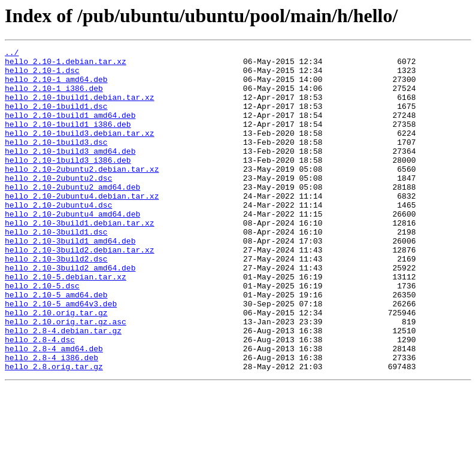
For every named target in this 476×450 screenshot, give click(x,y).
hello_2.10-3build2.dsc (56, 302)
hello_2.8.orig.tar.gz (54, 431)
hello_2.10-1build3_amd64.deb (70, 172)
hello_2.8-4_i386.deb (51, 420)
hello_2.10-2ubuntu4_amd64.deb (72, 248)
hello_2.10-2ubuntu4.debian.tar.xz (82, 226)
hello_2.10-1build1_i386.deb (68, 140)
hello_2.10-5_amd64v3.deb (61, 355)
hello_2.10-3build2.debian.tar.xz (80, 291)
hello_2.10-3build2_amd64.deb (70, 312)
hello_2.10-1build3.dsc (56, 162)
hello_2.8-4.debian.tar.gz (63, 388)
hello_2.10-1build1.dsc (56, 118)
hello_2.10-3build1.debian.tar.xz (80, 259)
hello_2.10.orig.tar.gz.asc (66, 377)
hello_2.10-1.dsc (42, 75)
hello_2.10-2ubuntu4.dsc (58, 237)
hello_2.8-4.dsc (40, 399)
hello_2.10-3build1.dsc (56, 269)
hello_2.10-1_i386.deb (54, 97)
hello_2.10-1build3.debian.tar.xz (80, 151)
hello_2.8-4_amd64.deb (54, 409)
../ (12, 54)
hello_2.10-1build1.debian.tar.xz (80, 108)
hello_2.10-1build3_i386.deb (68, 183)
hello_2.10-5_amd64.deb (56, 345)
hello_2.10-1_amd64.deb (56, 86)
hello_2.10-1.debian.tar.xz (66, 65)
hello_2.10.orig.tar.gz (56, 366)
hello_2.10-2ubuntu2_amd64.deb (72, 215)
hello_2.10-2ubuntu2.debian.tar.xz (82, 194)
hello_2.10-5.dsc (42, 334)
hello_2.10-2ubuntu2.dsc (58, 205)
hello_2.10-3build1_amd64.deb (70, 280)
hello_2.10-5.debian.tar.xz (66, 323)
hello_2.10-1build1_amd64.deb (70, 129)
